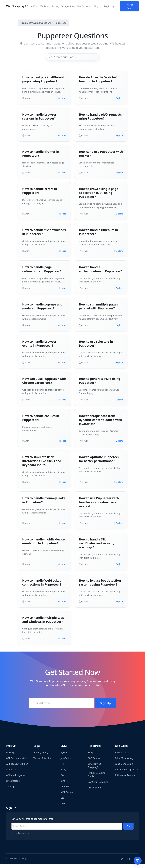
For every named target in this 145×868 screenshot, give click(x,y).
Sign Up (10, 791)
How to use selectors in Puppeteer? (96, 348)
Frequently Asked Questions (36, 25)
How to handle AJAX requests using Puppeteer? (100, 121)
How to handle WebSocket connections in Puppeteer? (42, 587)
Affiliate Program (15, 779)
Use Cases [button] (82, 7)
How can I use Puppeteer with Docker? (101, 158)
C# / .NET (66, 791)
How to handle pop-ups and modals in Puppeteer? (42, 311)
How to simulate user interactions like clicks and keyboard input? (42, 465)
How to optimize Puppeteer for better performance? (99, 463)
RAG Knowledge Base (126, 774)
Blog (90, 757)
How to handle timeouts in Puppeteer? (98, 236)
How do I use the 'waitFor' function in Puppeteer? (98, 83)
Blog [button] (96, 7)
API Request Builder (17, 768)
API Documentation (17, 762)
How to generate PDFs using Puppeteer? (100, 385)
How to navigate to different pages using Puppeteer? (43, 83)
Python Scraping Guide (97, 779)
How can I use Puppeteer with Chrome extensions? (44, 385)
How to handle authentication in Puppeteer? (100, 273)
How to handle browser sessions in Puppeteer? (39, 121)
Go (62, 779)
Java (63, 785)
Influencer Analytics (126, 779)
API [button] (33, 7)
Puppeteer (60, 25)
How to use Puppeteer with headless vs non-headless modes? (99, 506)
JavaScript (66, 762)
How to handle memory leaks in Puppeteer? (44, 504)
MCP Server (67, 796)
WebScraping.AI (17, 7)
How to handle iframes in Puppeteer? (41, 158)
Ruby (63, 774)
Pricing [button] (55, 7)
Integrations (13, 785)
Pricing (10, 757)
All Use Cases (122, 757)
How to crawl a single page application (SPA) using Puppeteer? (98, 197)
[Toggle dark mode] (114, 7)
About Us (11, 774)
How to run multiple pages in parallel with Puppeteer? (100, 311)
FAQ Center (94, 762)
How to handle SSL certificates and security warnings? (97, 547)
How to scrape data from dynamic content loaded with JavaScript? (100, 424)
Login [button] (107, 7)
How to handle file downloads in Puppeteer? (44, 236)
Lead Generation (124, 768)
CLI (62, 802)
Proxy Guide (94, 792)
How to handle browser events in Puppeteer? (39, 348)
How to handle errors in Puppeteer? (40, 195)
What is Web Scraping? (95, 770)
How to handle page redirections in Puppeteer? (42, 273)
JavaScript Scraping (98, 786)
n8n (63, 808)
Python (64, 757)
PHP (63, 768)
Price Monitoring (124, 762)
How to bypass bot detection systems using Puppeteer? (100, 587)
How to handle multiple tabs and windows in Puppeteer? (43, 624)
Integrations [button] (68, 7)
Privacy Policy (41, 757)
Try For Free (129, 7)
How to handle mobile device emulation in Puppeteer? (43, 545)
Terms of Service (42, 762)
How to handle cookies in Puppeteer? (41, 422)
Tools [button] (43, 7)
